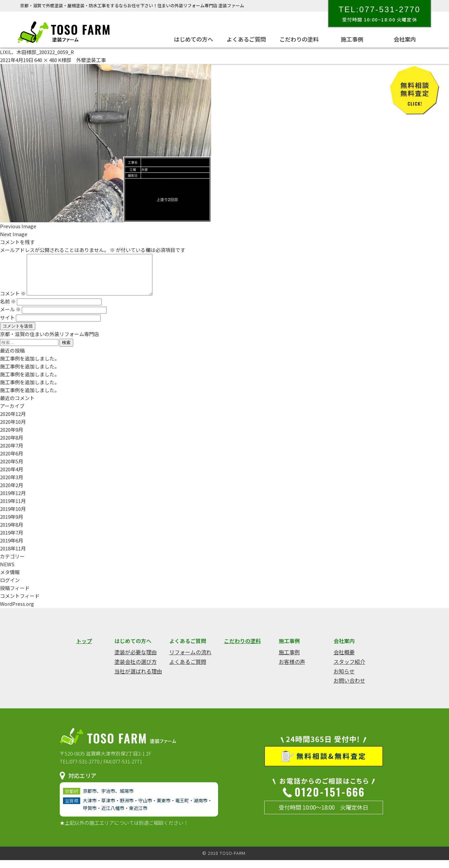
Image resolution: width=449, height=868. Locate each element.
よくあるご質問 (246, 39)
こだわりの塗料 (299, 39)
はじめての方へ (193, 39)
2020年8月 (12, 445)
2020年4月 (12, 477)
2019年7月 (12, 540)
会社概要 (344, 660)
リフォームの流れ (190, 660)
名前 (8, 309)
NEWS (7, 572)
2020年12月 (13, 422)
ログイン (10, 588)
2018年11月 (13, 556)
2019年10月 (13, 517)
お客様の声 (292, 669)
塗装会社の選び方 (136, 669)
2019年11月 (13, 509)
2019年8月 (12, 532)
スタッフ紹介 (349, 669)
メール (10, 317)
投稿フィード (15, 596)
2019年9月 (12, 525)
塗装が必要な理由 (136, 660)
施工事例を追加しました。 (30, 366)
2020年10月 (13, 430)
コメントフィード (20, 604)
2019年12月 (13, 501)
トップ (84, 649)
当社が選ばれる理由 (138, 679)
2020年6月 (12, 461)
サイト (7, 325)
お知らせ (344, 679)
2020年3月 (12, 485)
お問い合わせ (349, 688)
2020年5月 (12, 469)
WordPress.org (17, 612)
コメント (13, 301)
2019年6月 (12, 548)
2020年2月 (12, 493)
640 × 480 (46, 60)
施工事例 (352, 39)
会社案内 (405, 39)
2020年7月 (12, 453)
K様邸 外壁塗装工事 (82, 60)
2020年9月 (12, 437)
